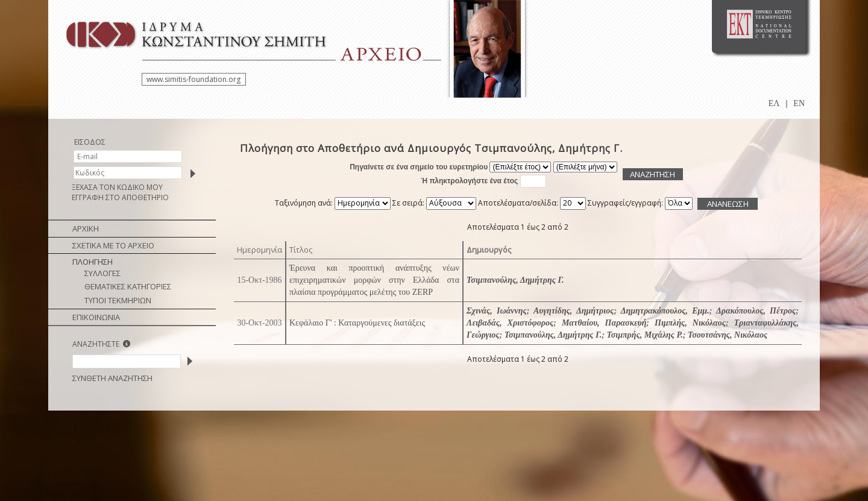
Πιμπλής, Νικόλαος (690, 323)
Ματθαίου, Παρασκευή (604, 323)
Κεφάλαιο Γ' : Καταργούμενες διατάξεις (357, 323)
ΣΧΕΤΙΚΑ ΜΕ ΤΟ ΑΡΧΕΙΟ (113, 245)
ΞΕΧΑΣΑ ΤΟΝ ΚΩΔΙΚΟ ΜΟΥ (117, 187)
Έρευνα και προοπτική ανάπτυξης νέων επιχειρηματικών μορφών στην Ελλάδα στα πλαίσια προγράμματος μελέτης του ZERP (374, 280)
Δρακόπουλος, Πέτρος (756, 311)
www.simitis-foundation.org (193, 79)
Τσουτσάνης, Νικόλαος (728, 335)
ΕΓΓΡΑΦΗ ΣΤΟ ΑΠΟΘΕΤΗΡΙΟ (120, 197)
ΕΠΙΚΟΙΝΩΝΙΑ (96, 317)
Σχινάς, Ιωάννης (497, 311)
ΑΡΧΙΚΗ (86, 228)
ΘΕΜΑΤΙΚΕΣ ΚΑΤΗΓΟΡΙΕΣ (128, 286)
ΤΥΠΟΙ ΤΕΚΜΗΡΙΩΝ (118, 300)
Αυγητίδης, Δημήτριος (574, 311)
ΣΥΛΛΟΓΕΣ (102, 273)
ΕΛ (774, 103)
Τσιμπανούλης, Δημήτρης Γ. (515, 280)
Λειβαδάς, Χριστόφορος (510, 323)
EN (799, 103)
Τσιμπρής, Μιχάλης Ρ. (644, 335)
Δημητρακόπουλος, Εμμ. (665, 311)
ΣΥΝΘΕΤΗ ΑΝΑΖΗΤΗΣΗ (112, 378)
